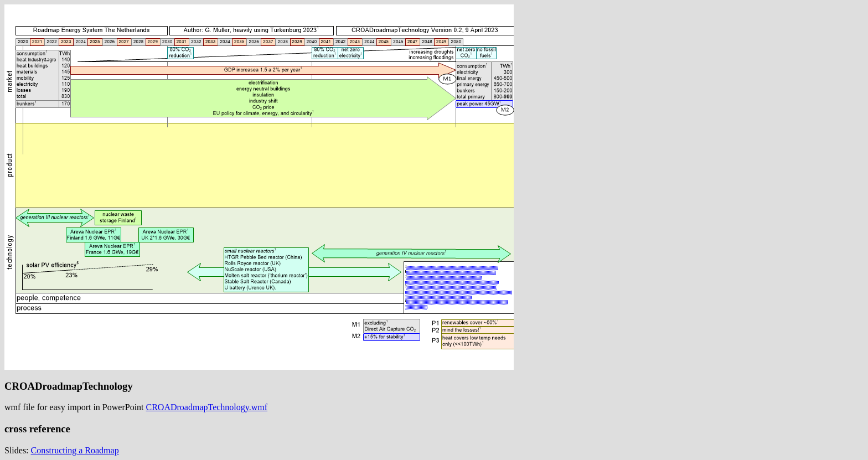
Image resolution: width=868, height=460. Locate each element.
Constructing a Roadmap (75, 450)
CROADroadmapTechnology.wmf (207, 407)
